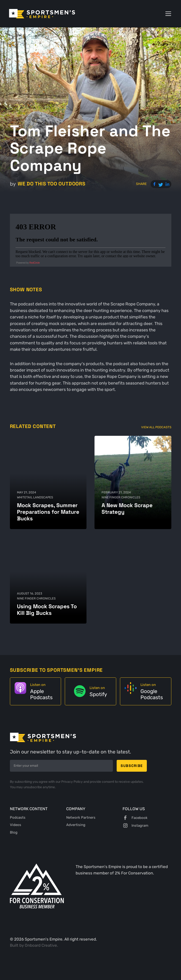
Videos (16, 825)
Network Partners (81, 817)
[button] (167, 14)
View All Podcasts (156, 427)
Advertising (76, 825)
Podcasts (18, 817)
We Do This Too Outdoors (52, 184)
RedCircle (35, 263)
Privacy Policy (72, 782)
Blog (14, 832)
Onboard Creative (41, 945)
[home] (42, 14)
